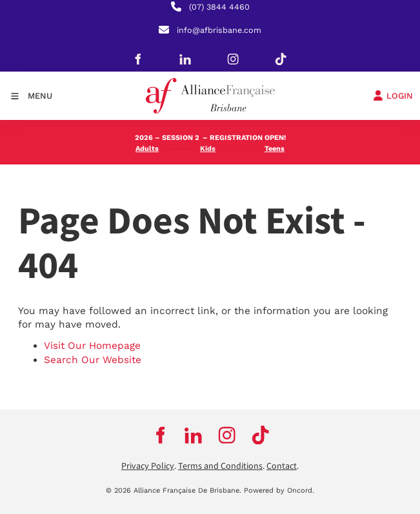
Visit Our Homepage (92, 346)
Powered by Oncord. (279, 490)
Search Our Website (93, 360)
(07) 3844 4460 (219, 7)
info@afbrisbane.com (219, 30)
